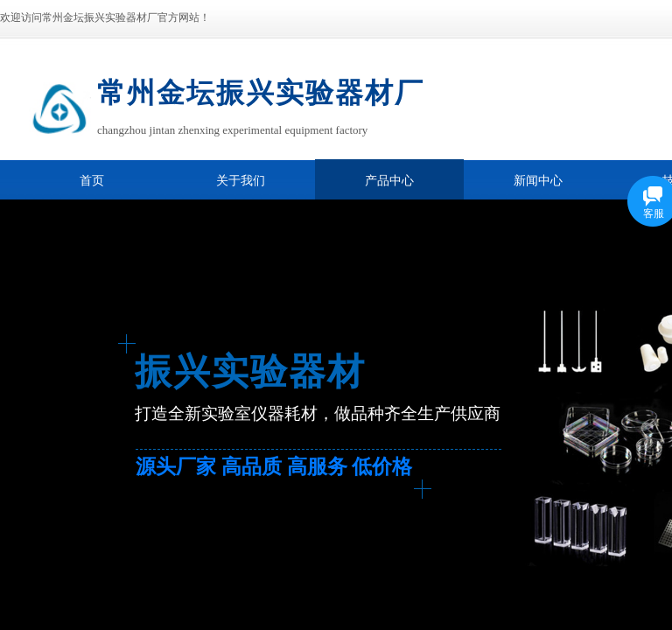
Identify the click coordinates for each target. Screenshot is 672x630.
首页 (92, 181)
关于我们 (241, 181)
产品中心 (389, 181)
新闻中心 (538, 181)
